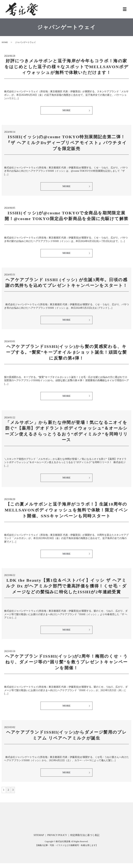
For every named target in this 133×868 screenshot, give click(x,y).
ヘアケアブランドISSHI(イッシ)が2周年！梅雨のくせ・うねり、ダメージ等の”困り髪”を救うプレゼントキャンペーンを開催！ (66, 666)
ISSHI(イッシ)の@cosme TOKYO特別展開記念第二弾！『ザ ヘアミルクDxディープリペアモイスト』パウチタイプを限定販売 (66, 143)
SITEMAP (39, 840)
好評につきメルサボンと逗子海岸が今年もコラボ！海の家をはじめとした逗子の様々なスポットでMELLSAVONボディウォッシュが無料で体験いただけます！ (67, 67)
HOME (5, 42)
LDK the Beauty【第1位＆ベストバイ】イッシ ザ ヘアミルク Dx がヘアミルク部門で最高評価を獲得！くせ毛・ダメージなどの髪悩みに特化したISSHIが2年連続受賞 (66, 589)
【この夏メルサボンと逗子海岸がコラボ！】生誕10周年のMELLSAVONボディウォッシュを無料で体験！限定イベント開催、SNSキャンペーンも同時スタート (66, 513)
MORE (66, 111)
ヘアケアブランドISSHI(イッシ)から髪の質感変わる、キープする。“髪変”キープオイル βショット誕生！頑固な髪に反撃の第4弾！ (67, 354)
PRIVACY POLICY (57, 840)
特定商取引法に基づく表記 (85, 840)
